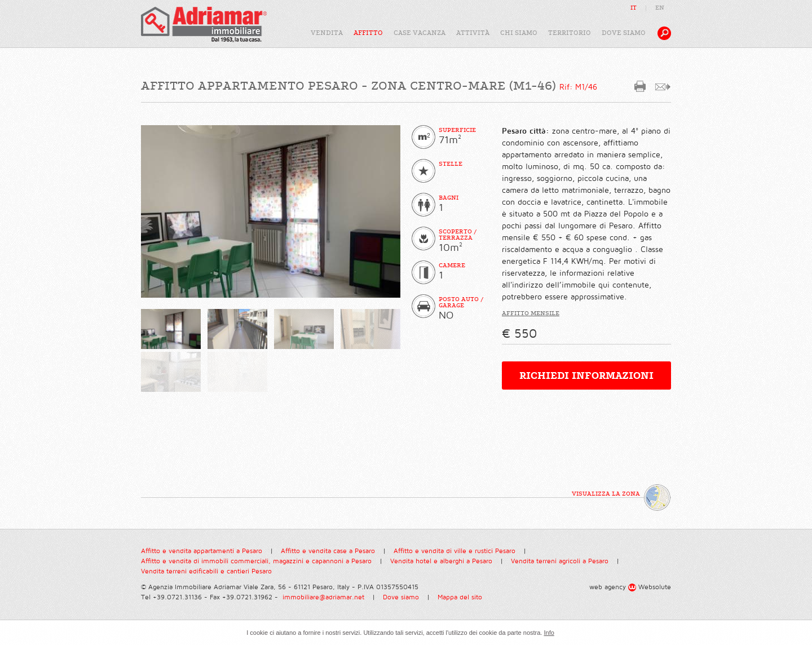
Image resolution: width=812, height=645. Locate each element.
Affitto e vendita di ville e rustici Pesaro (454, 551)
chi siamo (519, 33)
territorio (570, 33)
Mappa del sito (460, 597)
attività (473, 33)
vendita (327, 33)
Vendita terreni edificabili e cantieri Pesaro (206, 571)
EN (660, 8)
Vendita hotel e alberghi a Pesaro (441, 561)
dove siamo (624, 33)
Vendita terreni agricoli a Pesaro (560, 561)
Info (549, 633)
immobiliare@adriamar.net (323, 597)
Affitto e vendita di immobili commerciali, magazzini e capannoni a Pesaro (256, 561)
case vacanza (420, 33)
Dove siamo (401, 597)
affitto (368, 33)
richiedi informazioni (586, 375)
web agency (608, 587)
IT (634, 8)
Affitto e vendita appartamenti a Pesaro (202, 551)
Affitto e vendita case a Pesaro (328, 551)
